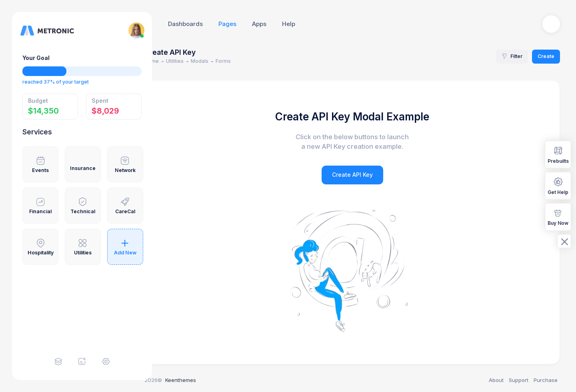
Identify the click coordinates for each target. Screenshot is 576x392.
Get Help (558, 185)
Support (519, 380)
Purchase (546, 380)
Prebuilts (558, 154)
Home (175, 61)
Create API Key (364, 175)
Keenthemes (204, 380)
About (496, 380)
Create (546, 56)
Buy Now (558, 217)
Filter (512, 56)
